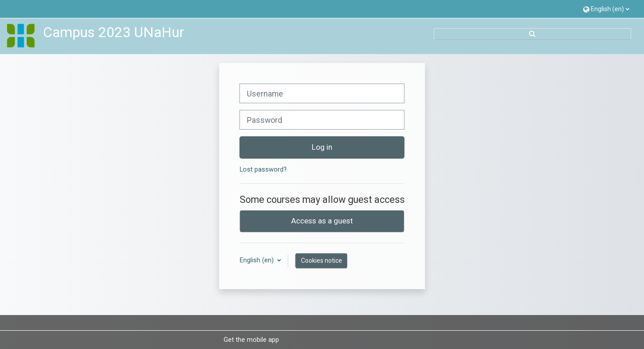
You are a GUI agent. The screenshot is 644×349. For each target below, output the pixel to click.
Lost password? (263, 170)
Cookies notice (322, 261)
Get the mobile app (251, 340)
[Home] (21, 36)
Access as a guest (322, 221)
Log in (322, 147)
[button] (606, 9)
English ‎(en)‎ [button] (258, 260)
